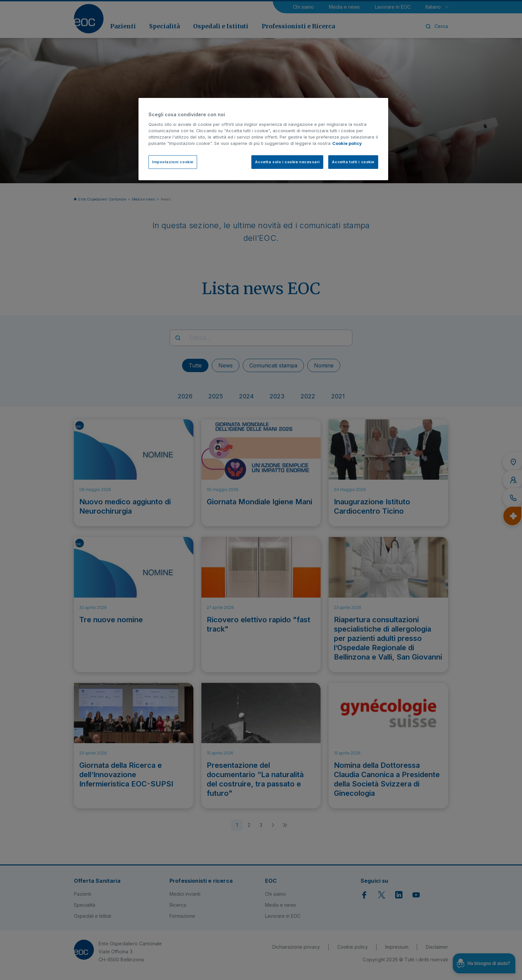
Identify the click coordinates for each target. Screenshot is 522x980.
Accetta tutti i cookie (353, 162)
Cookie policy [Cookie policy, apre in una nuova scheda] (347, 143)
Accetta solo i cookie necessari (287, 162)
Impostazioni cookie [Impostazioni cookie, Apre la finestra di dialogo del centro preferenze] (173, 162)
